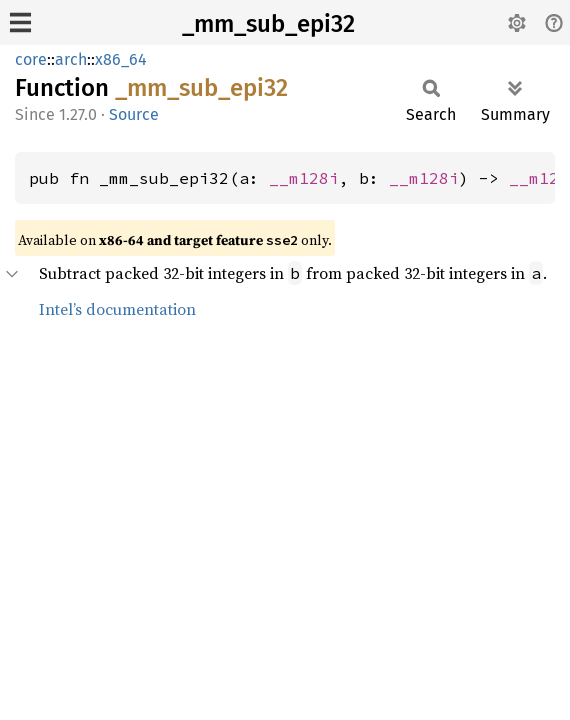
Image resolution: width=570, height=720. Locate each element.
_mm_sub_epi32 (268, 24)
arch (71, 59)
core (31, 59)
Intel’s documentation (117, 309)
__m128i (304, 178)
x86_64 (121, 59)
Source (134, 114)
